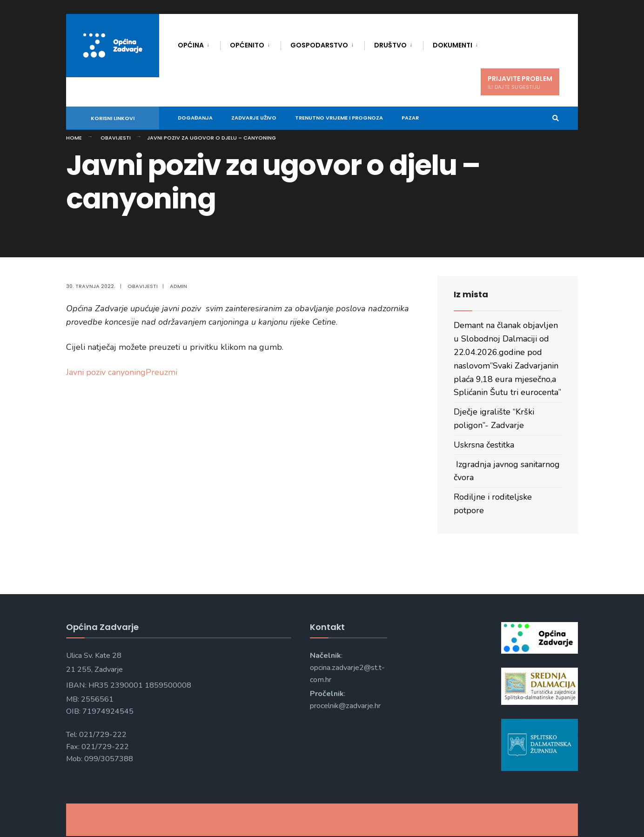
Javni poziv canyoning (106, 372)
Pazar (410, 118)
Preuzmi (161, 372)
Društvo (390, 45)
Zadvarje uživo (254, 118)
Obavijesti (116, 138)
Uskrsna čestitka (484, 445)
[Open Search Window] (556, 118)
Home (74, 138)
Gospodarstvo (319, 45)
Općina (191, 45)
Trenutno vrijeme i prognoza (339, 118)
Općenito (247, 45)
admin (178, 286)
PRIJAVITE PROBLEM (520, 82)
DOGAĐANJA (195, 118)
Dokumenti (453, 45)
